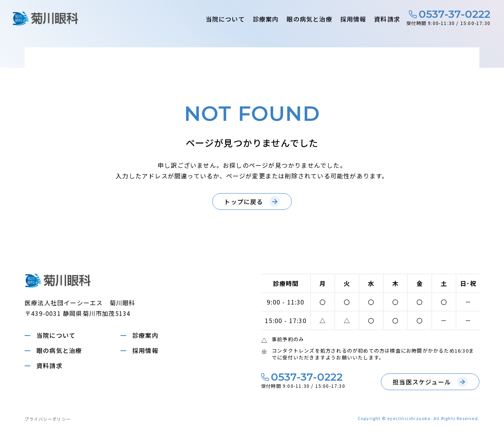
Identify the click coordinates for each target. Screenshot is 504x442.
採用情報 (353, 19)
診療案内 (266, 19)
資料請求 (387, 19)
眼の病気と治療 (309, 19)
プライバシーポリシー (48, 419)
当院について (225, 19)
